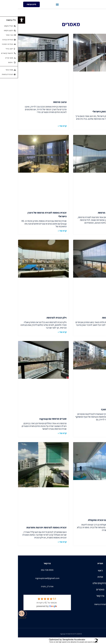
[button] (39, 4)
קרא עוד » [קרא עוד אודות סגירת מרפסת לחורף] (99, 433)
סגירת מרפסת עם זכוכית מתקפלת (87, 520)
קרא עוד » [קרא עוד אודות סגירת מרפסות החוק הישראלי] (99, 126)
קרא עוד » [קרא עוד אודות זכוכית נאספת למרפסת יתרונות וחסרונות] (44, 542)
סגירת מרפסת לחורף (93, 409)
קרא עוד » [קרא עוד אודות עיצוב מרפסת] (44, 126)
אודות (82, 577)
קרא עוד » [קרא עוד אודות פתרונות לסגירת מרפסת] (99, 231)
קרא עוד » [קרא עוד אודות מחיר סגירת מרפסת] (99, 332)
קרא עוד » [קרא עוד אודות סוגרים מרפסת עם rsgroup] (44, 433)
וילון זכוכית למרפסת (39, 318)
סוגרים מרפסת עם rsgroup (35, 419)
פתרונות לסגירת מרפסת (92, 213)
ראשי (82, 570)
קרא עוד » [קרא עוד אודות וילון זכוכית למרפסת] (44, 332)
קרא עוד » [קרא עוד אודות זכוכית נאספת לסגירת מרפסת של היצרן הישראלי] (44, 231)
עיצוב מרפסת (42, 102)
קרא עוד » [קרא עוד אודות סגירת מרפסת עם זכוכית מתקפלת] (99, 542)
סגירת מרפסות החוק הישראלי (89, 111)
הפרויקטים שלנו (82, 583)
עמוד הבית (101, 12)
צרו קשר (82, 596)
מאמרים (82, 589)
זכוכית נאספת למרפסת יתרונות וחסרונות (29, 527)
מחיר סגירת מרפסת (94, 318)
